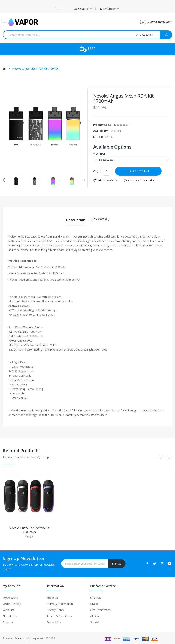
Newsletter (10, 616)
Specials (95, 622)
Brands (95, 603)
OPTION (101, 154)
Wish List (9, 609)
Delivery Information (60, 603)
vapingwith (25, 638)
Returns (8, 622)
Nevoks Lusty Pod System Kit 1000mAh (29, 530)
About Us (52, 597)
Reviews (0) (100, 219)
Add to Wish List (108, 180)
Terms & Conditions (59, 616)
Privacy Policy (55, 609)
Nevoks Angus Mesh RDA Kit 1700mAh (36, 68)
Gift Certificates (100, 609)
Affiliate (95, 616)
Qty (96, 171)
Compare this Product (142, 180)
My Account (10, 597)
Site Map (96, 597)
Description (76, 219)
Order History (12, 603)
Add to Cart (140, 171)
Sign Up (117, 563)
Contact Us (54, 622)
